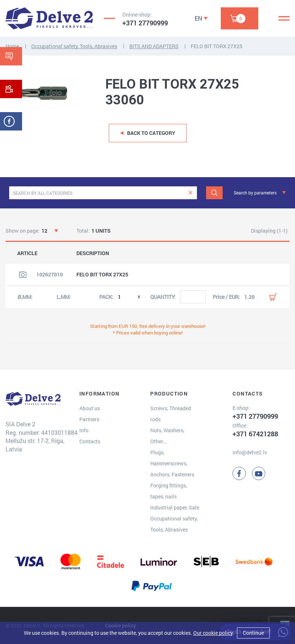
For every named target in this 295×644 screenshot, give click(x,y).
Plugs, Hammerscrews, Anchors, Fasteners (172, 463)
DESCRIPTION (93, 253)
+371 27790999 (145, 23)
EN (198, 18)
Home (12, 46)
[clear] (190, 193)
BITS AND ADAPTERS (154, 46)
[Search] (214, 193)
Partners (89, 419)
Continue (253, 633)
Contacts (90, 441)
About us (90, 408)
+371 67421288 (255, 434)
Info (84, 430)
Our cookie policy (213, 633)
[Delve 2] (49, 18)
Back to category (151, 133)
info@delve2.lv (250, 452)
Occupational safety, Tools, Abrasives (74, 46)
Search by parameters (255, 193)
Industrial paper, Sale (175, 507)
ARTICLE (27, 253)
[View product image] (23, 275)
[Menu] (284, 18)
